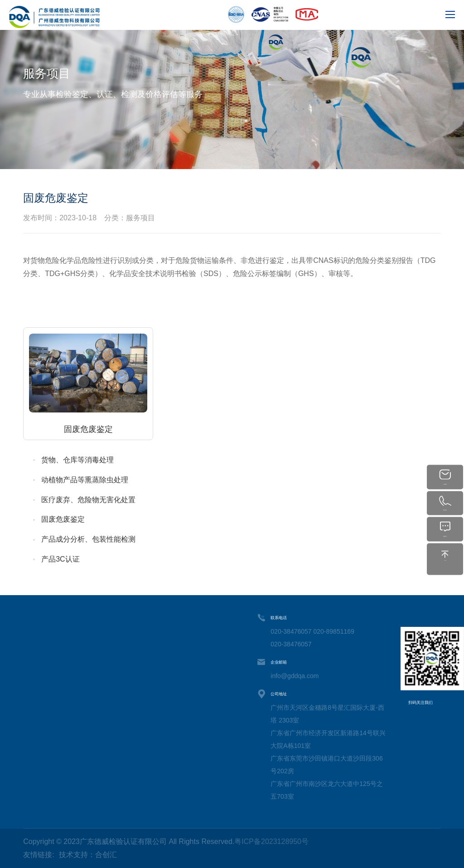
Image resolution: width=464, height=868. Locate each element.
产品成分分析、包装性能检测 (88, 539)
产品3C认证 (60, 559)
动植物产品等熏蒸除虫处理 (85, 480)
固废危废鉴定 (63, 519)
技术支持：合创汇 (88, 855)
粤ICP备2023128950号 (271, 841)
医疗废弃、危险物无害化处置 (88, 500)
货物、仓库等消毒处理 (77, 460)
